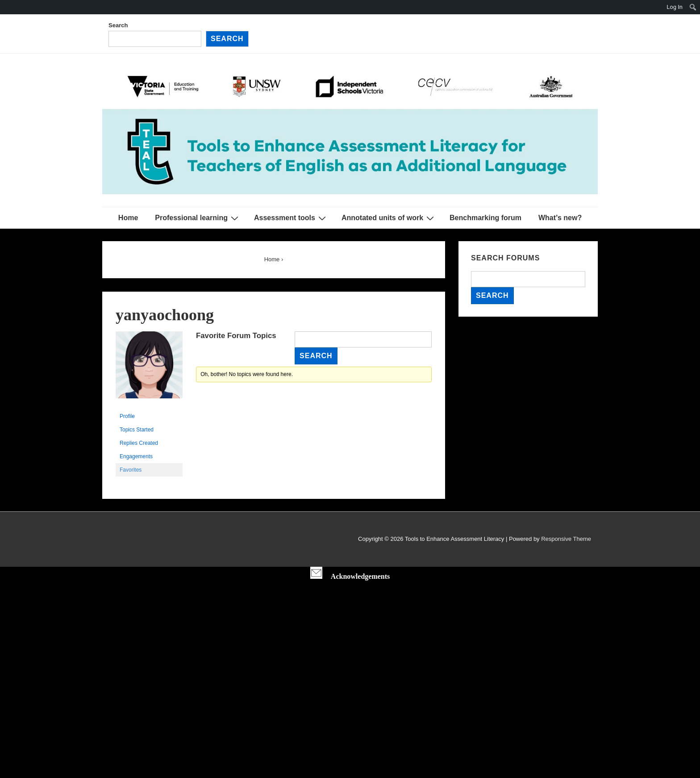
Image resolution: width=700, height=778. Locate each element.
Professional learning (198, 218)
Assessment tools (291, 218)
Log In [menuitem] (675, 7)
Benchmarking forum (485, 218)
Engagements (136, 456)
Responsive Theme (566, 539)
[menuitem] (693, 7)
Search (118, 25)
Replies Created (139, 443)
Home (128, 218)
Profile (127, 416)
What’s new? (560, 218)
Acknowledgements (360, 576)
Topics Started (137, 430)
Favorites (131, 470)
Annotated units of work (389, 218)
